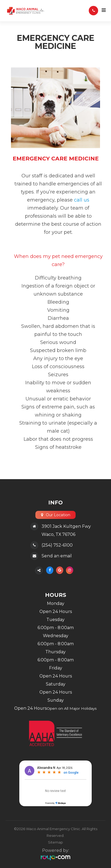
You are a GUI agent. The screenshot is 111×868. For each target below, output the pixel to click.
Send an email (57, 556)
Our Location (58, 515)
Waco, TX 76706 (58, 534)
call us (82, 200)
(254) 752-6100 (57, 545)
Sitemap (56, 842)
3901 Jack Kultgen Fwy (66, 526)
